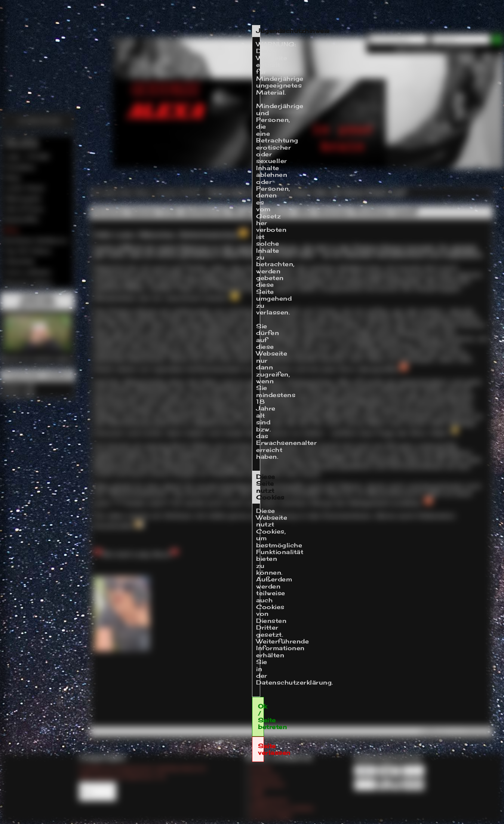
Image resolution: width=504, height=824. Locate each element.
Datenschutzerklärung (294, 682)
